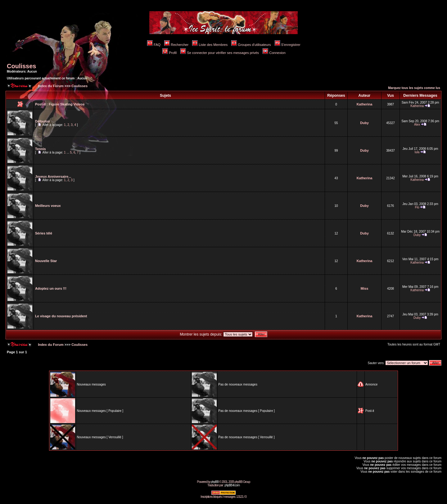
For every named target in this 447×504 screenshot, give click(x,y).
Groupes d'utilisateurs (251, 45)
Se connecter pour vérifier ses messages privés (220, 53)
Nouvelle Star (46, 261)
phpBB (215, 482)
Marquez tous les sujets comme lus (414, 88)
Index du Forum (50, 86)
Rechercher (176, 45)
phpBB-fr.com (232, 485)
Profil (169, 53)
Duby (364, 123)
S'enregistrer (288, 45)
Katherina (365, 104)
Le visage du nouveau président (61, 316)
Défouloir (43, 121)
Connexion (274, 53)
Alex (417, 125)
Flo (417, 207)
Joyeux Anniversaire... (53, 176)
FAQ (154, 45)
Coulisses (21, 66)
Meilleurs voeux (48, 206)
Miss (364, 288)
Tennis (41, 149)
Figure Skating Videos (67, 104)
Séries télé (44, 233)
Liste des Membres (210, 45)
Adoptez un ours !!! (51, 288)
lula (417, 152)
